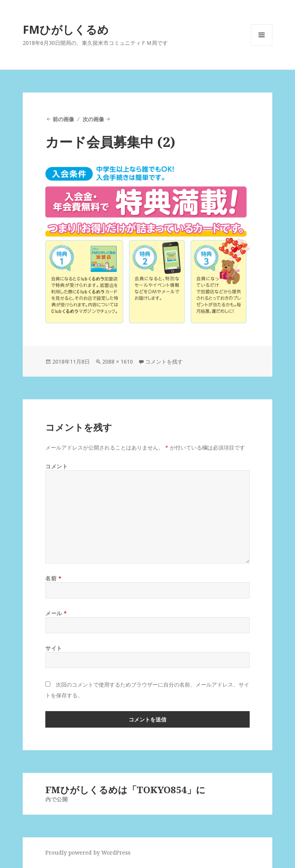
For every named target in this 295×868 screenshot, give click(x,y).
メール (56, 613)
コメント (56, 466)
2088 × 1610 (118, 362)
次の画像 (93, 119)
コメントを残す (164, 362)
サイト (54, 648)
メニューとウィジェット (262, 45)
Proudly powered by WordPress (88, 852)
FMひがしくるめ (66, 29)
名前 (53, 578)
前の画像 (63, 119)
